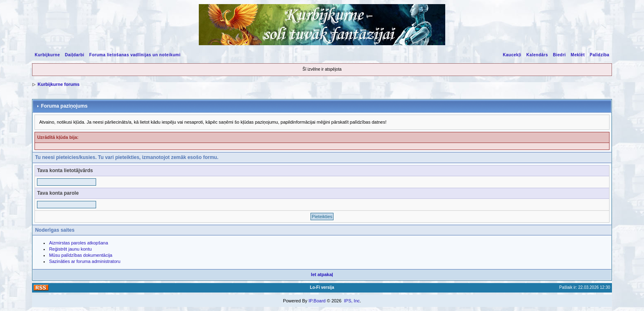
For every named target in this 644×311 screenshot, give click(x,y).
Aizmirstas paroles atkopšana (78, 243)
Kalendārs (537, 55)
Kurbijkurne (47, 55)
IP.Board (317, 301)
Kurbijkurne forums (58, 84)
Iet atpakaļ (322, 274)
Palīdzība (600, 55)
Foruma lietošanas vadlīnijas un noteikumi (135, 55)
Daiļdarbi (75, 55)
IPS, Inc (352, 301)
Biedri (559, 55)
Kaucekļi (512, 55)
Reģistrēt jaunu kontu (70, 249)
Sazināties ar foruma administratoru (85, 261)
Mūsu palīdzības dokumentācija (80, 255)
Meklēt (578, 55)
